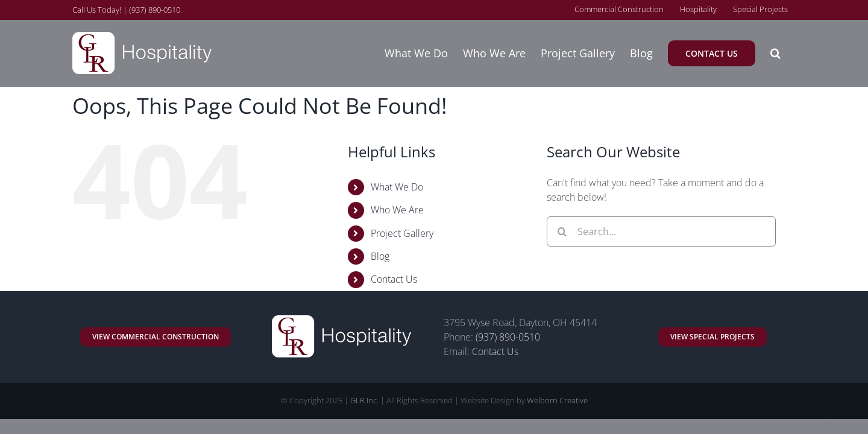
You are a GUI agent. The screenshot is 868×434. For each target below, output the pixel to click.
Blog (380, 256)
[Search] (562, 231)
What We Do (397, 187)
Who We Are (397, 210)
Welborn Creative (557, 400)
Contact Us (394, 279)
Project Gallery (402, 233)
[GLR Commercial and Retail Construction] (156, 337)
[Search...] (661, 231)
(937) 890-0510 (508, 337)
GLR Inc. (364, 400)
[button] (791, 53)
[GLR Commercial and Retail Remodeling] (712, 337)
